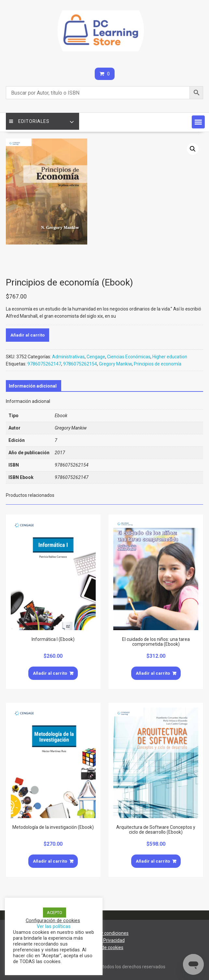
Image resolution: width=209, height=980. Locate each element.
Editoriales (29, 121)
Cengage (96, 357)
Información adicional (33, 386)
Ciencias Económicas (129, 357)
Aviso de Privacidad (105, 940)
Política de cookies (104, 947)
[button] (198, 122)
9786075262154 (80, 364)
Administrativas (68, 357)
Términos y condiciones (104, 933)
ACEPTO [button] (55, 913)
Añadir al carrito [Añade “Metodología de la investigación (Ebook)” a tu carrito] (50, 861)
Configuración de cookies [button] (53, 920)
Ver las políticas (54, 926)
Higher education (170, 357)
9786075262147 (44, 364)
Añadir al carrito (28, 335)
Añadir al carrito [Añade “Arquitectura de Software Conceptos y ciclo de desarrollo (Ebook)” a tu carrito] (153, 861)
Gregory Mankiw (115, 364)
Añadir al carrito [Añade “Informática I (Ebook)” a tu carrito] (50, 673)
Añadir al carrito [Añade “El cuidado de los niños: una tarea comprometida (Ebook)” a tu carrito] (153, 673)
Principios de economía (158, 364)
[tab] (33, 386)
